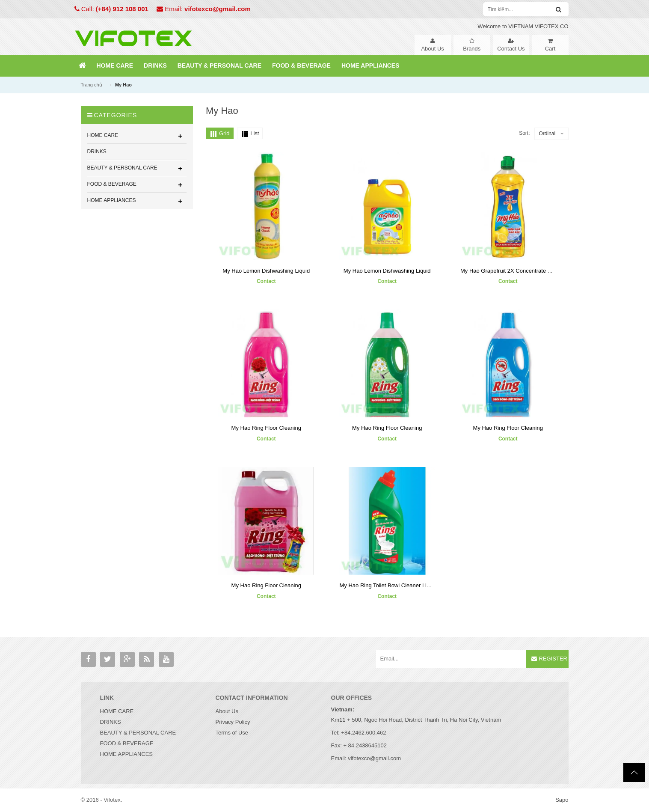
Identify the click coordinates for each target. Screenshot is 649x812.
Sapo (562, 800)
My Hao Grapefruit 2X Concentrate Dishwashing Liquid (528, 271)
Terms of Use (232, 733)
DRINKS (111, 722)
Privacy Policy (233, 722)
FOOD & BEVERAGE (127, 743)
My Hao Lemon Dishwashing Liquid (266, 271)
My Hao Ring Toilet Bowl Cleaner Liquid (388, 585)
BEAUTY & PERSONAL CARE (138, 733)
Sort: (524, 133)
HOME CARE (117, 711)
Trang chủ (92, 85)
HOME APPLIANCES (127, 754)
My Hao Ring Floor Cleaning (266, 428)
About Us (227, 711)
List (255, 133)
